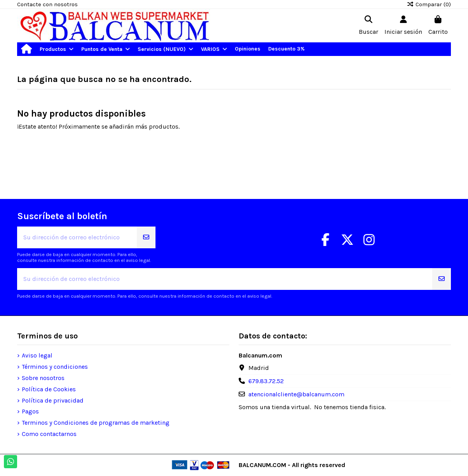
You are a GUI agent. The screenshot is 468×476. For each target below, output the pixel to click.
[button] (57, 49)
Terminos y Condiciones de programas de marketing (96, 423)
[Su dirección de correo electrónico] (77, 237)
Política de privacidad (53, 400)
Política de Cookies (49, 389)
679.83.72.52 (266, 381)
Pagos (30, 411)
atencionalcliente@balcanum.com (296, 394)
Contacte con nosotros (47, 4)
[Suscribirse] (146, 237)
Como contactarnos (49, 434)
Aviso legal (37, 355)
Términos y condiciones (55, 367)
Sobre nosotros (43, 378)
